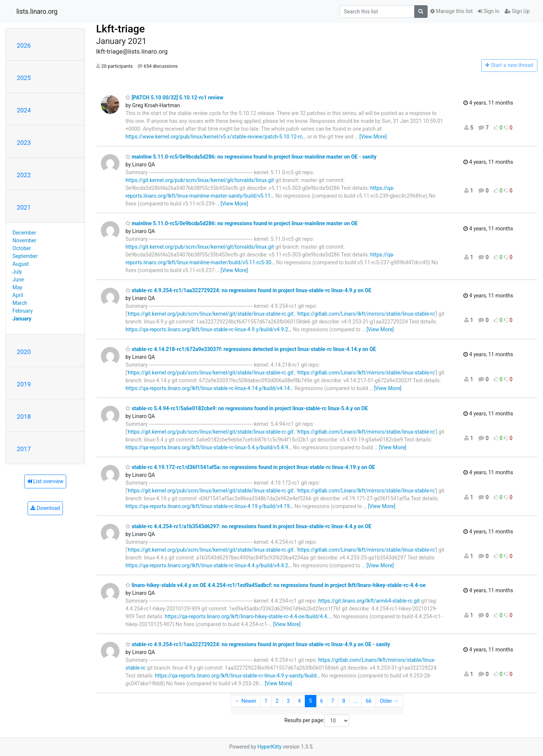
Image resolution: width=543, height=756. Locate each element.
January (22, 319)
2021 (24, 207)
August (21, 264)
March (20, 303)
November (25, 240)
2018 (24, 417)
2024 (24, 110)
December (25, 233)
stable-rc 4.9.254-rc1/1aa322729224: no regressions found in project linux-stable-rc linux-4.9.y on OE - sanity (258, 644)
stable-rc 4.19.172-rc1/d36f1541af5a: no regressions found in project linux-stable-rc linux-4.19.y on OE (250, 467)
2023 (24, 143)
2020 (24, 352)
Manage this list (451, 11)
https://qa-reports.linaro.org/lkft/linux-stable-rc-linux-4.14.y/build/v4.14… (209, 388)
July (17, 272)
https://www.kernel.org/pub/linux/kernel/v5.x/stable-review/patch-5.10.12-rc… (216, 137)
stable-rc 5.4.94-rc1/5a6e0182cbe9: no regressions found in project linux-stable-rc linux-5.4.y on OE (247, 408)
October (22, 248)
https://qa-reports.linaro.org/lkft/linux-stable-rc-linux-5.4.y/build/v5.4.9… (208, 447)
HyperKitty (270, 747)
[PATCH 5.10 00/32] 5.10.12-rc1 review (174, 98)
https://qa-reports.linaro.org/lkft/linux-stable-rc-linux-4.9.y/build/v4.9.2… (208, 329)
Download (45, 508)
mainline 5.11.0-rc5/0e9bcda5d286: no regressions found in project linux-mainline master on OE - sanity (251, 157)
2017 (24, 449)
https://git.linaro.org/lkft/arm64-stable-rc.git (369, 601)
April (18, 295)
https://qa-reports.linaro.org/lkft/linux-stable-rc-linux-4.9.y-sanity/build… (237, 676)
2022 (24, 175)
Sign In (489, 11)
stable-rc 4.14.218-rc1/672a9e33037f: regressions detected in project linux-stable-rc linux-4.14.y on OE (251, 349)
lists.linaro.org (37, 12)
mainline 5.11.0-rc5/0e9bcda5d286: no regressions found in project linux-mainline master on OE (242, 223)
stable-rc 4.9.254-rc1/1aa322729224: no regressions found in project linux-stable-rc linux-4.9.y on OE (248, 290)
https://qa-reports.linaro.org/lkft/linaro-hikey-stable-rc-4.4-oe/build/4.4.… (248, 616)
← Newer (246, 701)
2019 (24, 384)
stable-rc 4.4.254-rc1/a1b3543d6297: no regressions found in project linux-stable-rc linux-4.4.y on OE (248, 526)
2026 (24, 45)
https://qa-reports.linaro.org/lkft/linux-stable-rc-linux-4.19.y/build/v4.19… (209, 506)
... (356, 701)
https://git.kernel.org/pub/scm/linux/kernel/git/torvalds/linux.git (200, 180)
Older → (389, 701)
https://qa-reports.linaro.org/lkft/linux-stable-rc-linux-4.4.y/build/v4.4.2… (208, 565)
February (23, 311)
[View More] (373, 137)
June (18, 280)
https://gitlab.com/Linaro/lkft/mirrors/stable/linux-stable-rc (366, 314)
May (17, 287)
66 (369, 701)
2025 (24, 78)
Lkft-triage (120, 29)
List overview (45, 481)
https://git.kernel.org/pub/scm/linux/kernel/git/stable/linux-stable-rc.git (210, 314)
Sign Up (517, 11)
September (25, 256)
